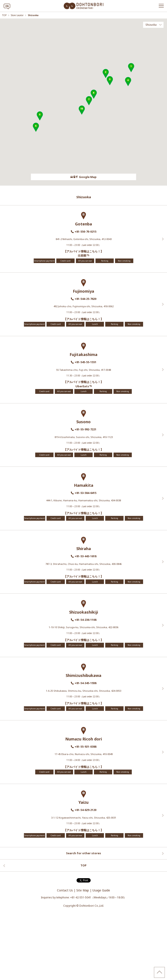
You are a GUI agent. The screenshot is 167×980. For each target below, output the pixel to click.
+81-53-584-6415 (85, 493)
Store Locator (18, 15)
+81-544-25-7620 (85, 299)
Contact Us (65, 890)
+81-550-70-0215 (85, 232)
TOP (5, 15)
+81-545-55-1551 (85, 362)
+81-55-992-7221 (85, 429)
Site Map (83, 890)
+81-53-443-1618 (85, 556)
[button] (131, 68)
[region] (83, 102)
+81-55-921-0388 (85, 747)
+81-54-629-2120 (85, 810)
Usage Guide (101, 890)
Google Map (83, 177)
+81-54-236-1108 (85, 620)
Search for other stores (83, 853)
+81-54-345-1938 (85, 683)
